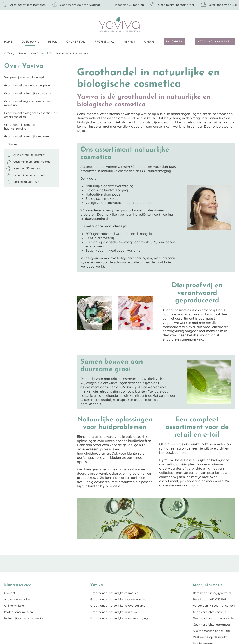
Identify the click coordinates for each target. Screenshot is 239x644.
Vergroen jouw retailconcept (24, 77)
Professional (104, 41)
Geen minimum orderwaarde (213, 618)
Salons (12, 144)
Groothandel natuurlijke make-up (27, 136)
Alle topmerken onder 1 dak (212, 631)
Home (8, 41)
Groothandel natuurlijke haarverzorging (21, 127)
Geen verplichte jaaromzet (211, 625)
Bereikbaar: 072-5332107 (209, 599)
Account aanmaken (215, 41)
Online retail (76, 41)
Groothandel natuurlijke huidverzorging (118, 606)
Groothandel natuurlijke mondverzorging (119, 618)
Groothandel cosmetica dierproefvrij (30, 85)
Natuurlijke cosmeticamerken (25, 618)
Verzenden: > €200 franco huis (214, 606)
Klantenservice (232, 24)
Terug (11, 53)
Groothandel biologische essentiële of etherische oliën (30, 115)
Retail (52, 41)
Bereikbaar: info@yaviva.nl (212, 593)
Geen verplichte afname (210, 612)
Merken (129, 41)
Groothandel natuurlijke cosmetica (28, 93)
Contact (10, 593)
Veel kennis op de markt (210, 637)
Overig (149, 41)
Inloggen (174, 41)
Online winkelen (15, 606)
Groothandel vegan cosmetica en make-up (27, 103)
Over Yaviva (30, 41)
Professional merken (19, 612)
